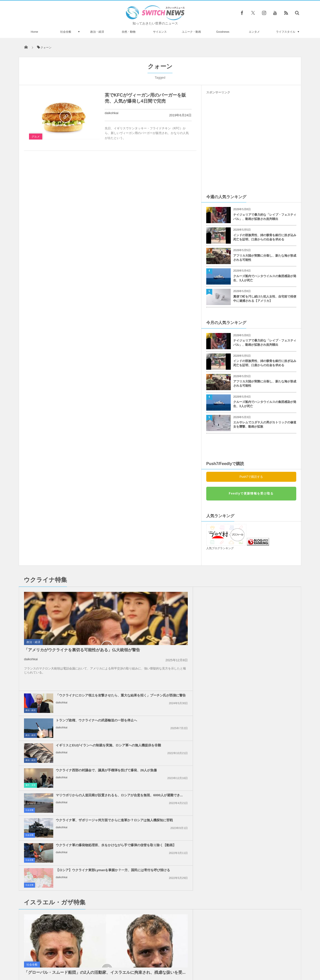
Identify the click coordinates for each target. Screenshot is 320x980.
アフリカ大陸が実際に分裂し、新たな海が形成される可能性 (265, 258)
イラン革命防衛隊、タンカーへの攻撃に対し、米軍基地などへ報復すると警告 (263, 714)
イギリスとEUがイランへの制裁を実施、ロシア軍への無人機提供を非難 (171, 620)
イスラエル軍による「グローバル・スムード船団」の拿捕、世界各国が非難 (171, 789)
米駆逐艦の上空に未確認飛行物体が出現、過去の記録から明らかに (76, 885)
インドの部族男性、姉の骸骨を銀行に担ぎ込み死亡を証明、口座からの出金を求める (265, 237)
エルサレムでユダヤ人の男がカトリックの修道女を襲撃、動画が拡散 (265, 424)
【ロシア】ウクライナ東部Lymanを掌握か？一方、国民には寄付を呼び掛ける (261, 670)
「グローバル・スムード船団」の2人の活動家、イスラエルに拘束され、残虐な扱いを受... (63, 773)
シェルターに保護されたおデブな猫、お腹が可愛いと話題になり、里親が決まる (76, 925)
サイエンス (160, 32)
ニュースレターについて (204, 957)
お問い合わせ (171, 957)
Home (34, 32)
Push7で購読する (251, 477)
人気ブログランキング (220, 548)
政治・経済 (97, 32)
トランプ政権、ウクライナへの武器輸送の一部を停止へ (263, 593)
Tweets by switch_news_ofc (160, 837)
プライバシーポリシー (139, 957)
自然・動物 (129, 32)
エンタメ (254, 32)
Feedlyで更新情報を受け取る (251, 493)
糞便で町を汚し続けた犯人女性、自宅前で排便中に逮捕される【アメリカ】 (265, 299)
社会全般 (66, 32)
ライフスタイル (286, 32)
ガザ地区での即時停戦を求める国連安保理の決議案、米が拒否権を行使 (171, 764)
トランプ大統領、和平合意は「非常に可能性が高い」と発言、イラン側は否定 (171, 714)
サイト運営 (109, 957)
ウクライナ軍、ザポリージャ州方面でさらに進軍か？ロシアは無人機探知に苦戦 (263, 645)
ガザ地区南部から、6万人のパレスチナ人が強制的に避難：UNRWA (262, 789)
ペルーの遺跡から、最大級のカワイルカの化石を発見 (76, 905)
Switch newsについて (79, 957)
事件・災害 (213, 631)
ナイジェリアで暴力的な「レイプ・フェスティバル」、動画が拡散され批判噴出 (265, 217)
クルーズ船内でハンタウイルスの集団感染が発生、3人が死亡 (265, 278)
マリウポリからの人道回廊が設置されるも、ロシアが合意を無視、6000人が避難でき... (171, 645)
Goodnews (223, 32)
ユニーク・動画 (191, 32)
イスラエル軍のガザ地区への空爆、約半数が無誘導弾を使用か (261, 762)
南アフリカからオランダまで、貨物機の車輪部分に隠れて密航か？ (76, 864)
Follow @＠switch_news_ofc (160, 845)
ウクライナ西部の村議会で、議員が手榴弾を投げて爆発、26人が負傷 (263, 620)
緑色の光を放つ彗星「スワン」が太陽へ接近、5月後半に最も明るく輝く (74, 844)
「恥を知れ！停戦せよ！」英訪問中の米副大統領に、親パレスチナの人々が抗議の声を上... (263, 739)
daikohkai (112, 113)
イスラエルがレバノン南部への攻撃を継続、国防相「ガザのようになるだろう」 (171, 739)
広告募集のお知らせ (241, 957)
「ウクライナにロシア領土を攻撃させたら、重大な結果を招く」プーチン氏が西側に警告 (171, 595)
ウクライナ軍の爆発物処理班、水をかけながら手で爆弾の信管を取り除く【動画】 (171, 670)
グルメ (36, 137)
